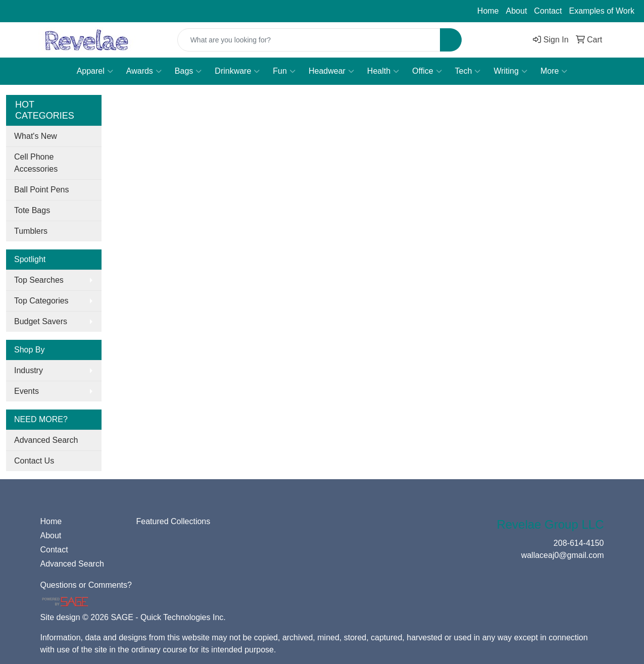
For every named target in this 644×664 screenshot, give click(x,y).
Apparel (95, 71)
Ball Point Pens (42, 190)
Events (27, 391)
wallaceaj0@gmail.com (120, 11)
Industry (29, 370)
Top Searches (39, 280)
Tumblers (31, 231)
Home (488, 11)
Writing (510, 71)
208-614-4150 (38, 11)
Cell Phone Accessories (36, 163)
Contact (548, 11)
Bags (188, 71)
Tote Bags (32, 210)
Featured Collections (174, 521)
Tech (468, 71)
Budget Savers (41, 321)
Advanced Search (46, 440)
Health (383, 71)
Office (427, 71)
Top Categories (41, 301)
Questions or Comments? (86, 585)
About (517, 11)
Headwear (331, 71)
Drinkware (237, 71)
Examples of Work (602, 11)
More (554, 71)
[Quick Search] (309, 40)
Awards (144, 71)
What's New (36, 136)
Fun (284, 71)
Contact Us (34, 461)
